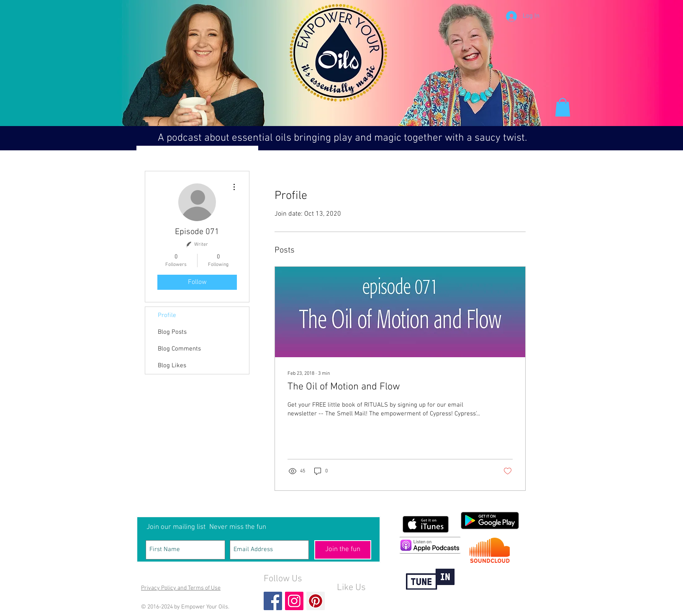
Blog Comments (179, 349)
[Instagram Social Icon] (294, 601)
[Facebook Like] (353, 602)
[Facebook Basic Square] (273, 601)
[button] (563, 107)
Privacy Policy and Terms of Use (181, 588)
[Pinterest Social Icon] (316, 601)
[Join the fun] (343, 550)
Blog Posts (172, 332)
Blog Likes (172, 366)
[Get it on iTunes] (426, 524)
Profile (167, 315)
